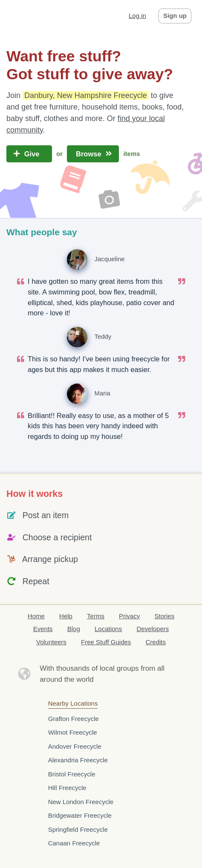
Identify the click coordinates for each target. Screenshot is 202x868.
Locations (108, 629)
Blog (74, 629)
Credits (156, 642)
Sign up (175, 16)
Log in (137, 16)
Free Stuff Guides (106, 642)
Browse (93, 154)
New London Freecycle (81, 802)
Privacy (129, 616)
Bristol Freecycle (72, 774)
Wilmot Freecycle (73, 732)
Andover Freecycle (75, 746)
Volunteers (51, 642)
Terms (96, 616)
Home (36, 616)
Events (43, 629)
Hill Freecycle (67, 788)
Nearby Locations (73, 703)
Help (66, 616)
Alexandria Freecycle (78, 760)
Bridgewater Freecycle (80, 815)
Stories (164, 616)
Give (29, 154)
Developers (153, 629)
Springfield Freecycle (78, 829)
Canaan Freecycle (74, 843)
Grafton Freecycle (74, 719)
